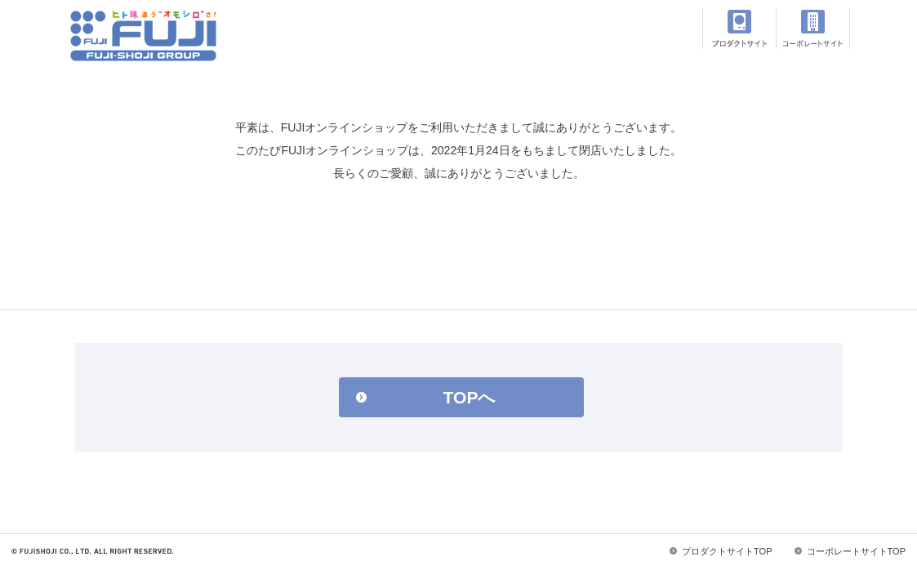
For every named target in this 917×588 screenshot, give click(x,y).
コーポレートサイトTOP (856, 551)
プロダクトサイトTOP (727, 551)
